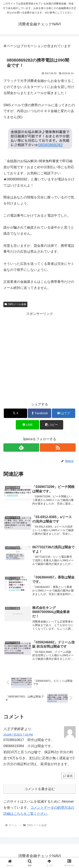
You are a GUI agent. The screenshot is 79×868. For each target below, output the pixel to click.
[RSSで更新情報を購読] (58, 448)
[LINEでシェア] (27, 425)
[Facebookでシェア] (39, 413)
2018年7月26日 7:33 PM (18, 735)
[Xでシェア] (15, 413)
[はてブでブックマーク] (64, 413)
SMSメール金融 (15, 304)
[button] (52, 425)
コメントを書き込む (40, 789)
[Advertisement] (39, 356)
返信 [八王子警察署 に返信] (68, 776)
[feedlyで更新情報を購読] (21, 448)
